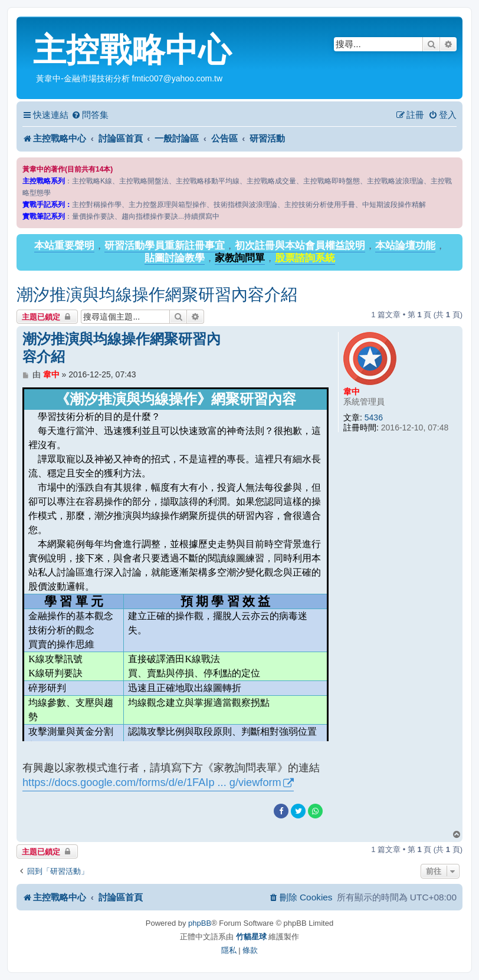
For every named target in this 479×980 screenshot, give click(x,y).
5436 (374, 417)
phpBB (200, 923)
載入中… (175, 564)
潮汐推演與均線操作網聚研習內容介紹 (157, 295)
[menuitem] (90, 115)
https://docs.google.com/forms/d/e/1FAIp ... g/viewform (152, 782)
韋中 (352, 392)
